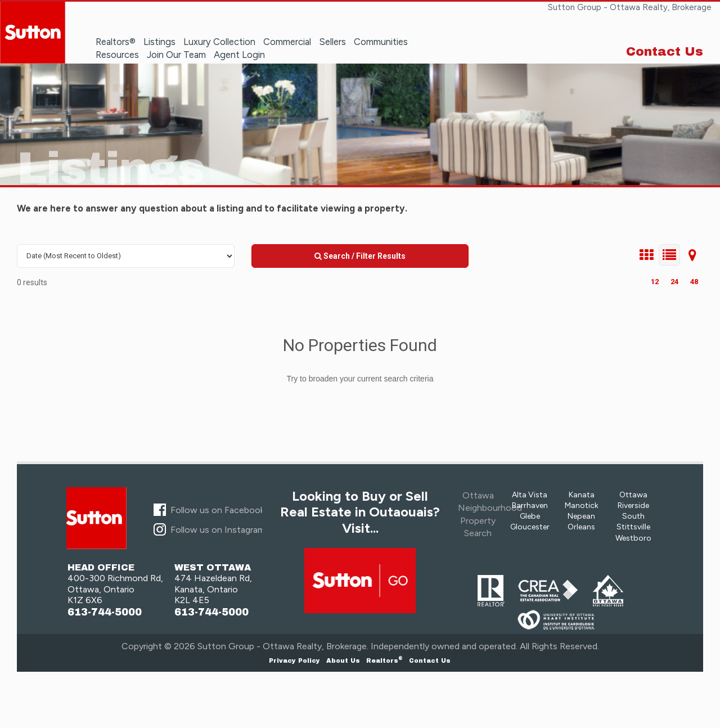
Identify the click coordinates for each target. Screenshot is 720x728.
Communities (381, 42)
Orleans (581, 527)
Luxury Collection (219, 42)
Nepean (581, 516)
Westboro (633, 538)
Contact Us (665, 52)
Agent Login (239, 55)
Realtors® (116, 42)
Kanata (582, 495)
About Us (343, 660)
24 (674, 282)
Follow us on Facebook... (220, 510)
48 (694, 282)
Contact (430, 660)
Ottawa (633, 495)
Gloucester (530, 527)
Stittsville (633, 527)
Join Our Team (176, 55)
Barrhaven (530, 505)
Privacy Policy (294, 660)
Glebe (530, 516)
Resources (117, 55)
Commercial (287, 42)
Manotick (582, 505)
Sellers (332, 42)
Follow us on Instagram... (220, 530)
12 (655, 282)
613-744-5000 (105, 612)
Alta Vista (530, 495)
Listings (159, 42)
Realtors (384, 660)
